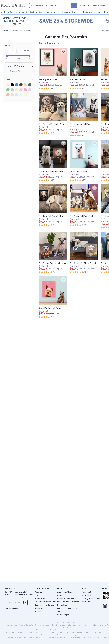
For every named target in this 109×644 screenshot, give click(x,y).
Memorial (55, 12)
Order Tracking (87, 595)
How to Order (62, 605)
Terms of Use (40, 608)
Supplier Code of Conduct (45, 605)
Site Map (61, 612)
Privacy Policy (40, 599)
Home (99, 12)
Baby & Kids (89, 12)
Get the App (86, 602)
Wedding (66, 12)
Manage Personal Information (69, 608)
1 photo (10, 71)
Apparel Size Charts (65, 592)
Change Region (63, 615)
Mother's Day (7, 12)
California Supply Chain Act (45, 602)
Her (80, 12)
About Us (39, 592)
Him (74, 12)
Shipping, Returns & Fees (91, 599)
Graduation (31, 12)
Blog (37, 595)
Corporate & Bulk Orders (67, 599)
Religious (20, 12)
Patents (38, 612)
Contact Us (62, 595)
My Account (86, 592)
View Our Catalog (11, 608)
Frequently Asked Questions (68, 602)
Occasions (44, 12)
